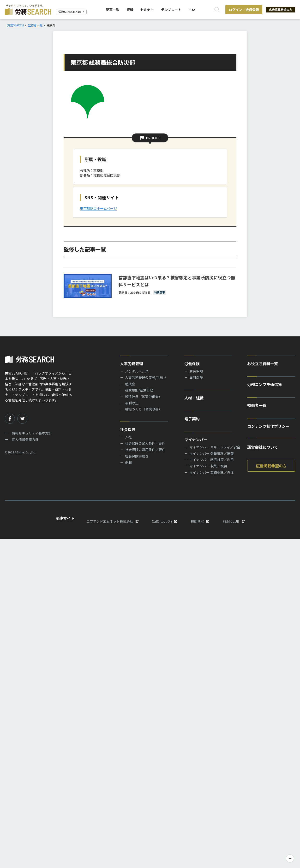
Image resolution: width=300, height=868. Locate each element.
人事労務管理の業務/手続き (146, 377)
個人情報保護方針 (25, 440)
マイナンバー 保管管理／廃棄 (212, 453)
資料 (129, 10)
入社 (128, 437)
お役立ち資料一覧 (263, 364)
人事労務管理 (132, 364)
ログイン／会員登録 (240, 10)
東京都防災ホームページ (98, 208)
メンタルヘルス (137, 371)
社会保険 (128, 429)
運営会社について (263, 447)
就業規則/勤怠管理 (139, 390)
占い (191, 10)
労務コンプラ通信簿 (264, 384)
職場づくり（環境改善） (144, 409)
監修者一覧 (35, 25)
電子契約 (192, 419)
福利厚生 (132, 403)
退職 (128, 462)
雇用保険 (196, 377)
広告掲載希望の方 (278, 10)
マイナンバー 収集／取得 (208, 466)
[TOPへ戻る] (290, 858)
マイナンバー (196, 440)
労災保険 (196, 371)
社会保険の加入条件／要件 (145, 443)
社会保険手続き (137, 456)
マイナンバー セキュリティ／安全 (215, 447)
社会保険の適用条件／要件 (145, 450)
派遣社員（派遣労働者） (144, 397)
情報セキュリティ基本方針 (32, 433)
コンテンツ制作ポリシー (268, 426)
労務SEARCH (15, 25)
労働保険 (192, 364)
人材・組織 (194, 398)
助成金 (130, 384)
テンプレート (170, 10)
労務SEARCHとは (71, 12)
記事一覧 (111, 10)
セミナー (146, 10)
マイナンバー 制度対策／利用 (212, 460)
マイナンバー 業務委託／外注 (212, 472)
